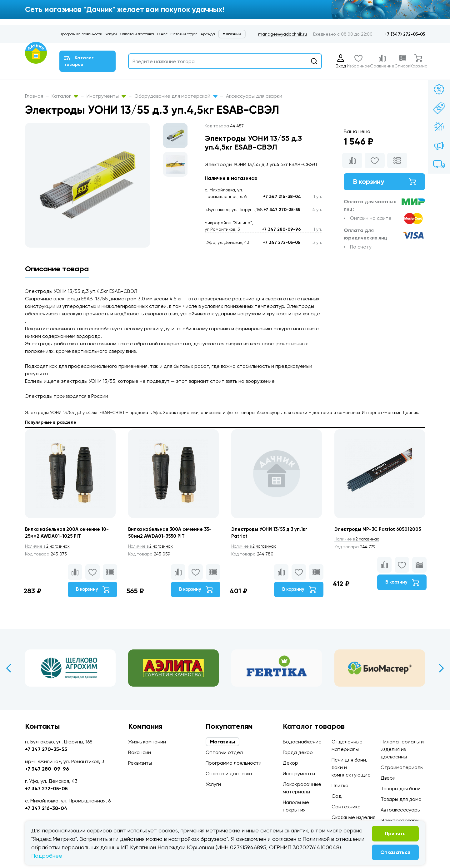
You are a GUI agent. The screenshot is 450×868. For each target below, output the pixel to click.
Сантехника (346, 807)
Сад (337, 796)
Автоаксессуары (401, 810)
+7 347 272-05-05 (281, 242)
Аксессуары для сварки (254, 96)
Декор (290, 763)
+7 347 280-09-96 (281, 229)
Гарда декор (298, 752)
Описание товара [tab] (57, 269)
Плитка (340, 785)
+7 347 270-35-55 (282, 210)
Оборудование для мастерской (176, 96)
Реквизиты (140, 763)
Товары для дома (401, 799)
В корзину (384, 182)
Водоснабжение (302, 742)
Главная (34, 96)
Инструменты (106, 96)
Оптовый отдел (184, 34)
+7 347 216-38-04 (282, 197)
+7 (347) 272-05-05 (405, 34)
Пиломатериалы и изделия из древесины (402, 749)
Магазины (232, 34)
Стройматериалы (402, 767)
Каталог (65, 96)
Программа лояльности (81, 34)
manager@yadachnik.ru (282, 34)
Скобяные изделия (353, 817)
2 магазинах (49, 547)
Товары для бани (401, 789)
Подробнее (47, 856)
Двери (388, 778)
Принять (395, 833)
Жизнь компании (147, 742)
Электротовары (400, 820)
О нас (162, 34)
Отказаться (395, 852)
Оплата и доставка (137, 34)
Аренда (208, 34)
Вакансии (140, 752)
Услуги (111, 34)
